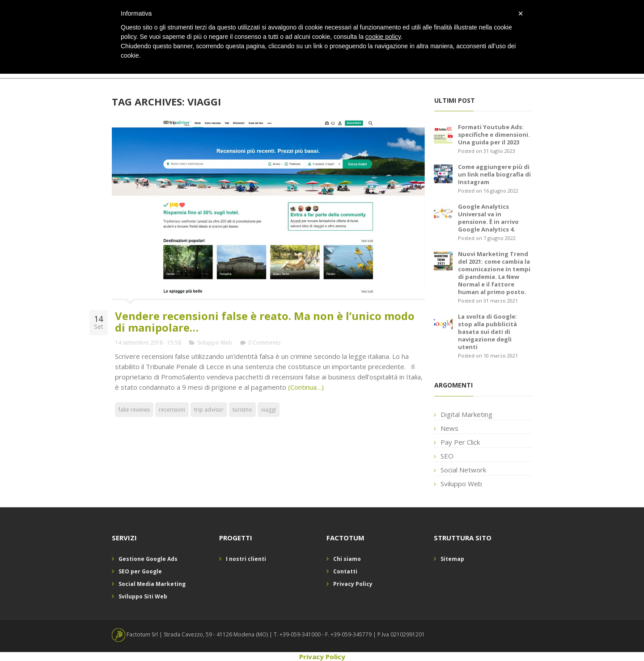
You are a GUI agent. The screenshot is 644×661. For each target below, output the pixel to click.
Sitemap (452, 559)
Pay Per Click (460, 442)
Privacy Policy (353, 584)
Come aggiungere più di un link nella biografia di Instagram (494, 174)
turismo (242, 410)
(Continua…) (305, 387)
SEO (447, 456)
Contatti (345, 571)
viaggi (269, 410)
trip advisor (209, 410)
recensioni (172, 410)
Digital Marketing (466, 414)
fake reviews (134, 410)
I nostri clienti (246, 559)
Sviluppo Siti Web (143, 596)
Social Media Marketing (152, 584)
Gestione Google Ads (148, 559)
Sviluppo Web (215, 343)
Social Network (463, 470)
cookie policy (383, 37)
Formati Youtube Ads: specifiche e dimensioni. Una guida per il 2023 (494, 135)
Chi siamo (347, 559)
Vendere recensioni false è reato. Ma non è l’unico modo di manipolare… (265, 322)
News (449, 428)
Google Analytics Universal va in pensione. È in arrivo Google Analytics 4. (488, 218)
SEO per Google (140, 571)
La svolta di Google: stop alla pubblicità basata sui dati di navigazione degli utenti (487, 332)
